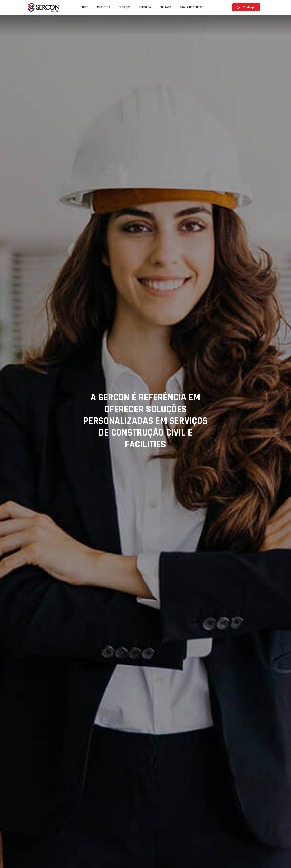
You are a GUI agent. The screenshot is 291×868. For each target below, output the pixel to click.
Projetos (104, 7)
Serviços (125, 7)
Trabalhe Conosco (192, 7)
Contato (165, 7)
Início (85, 7)
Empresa (145, 7)
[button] (246, 7)
